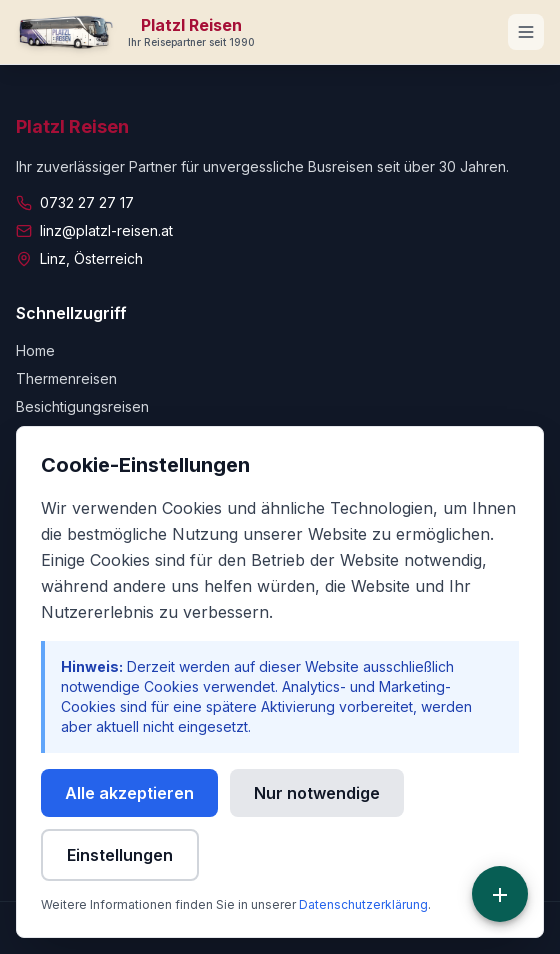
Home (35, 350)
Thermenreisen (66, 378)
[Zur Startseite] (135, 32)
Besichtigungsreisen (82, 406)
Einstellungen (120, 855)
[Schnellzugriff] (500, 894)
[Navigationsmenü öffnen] (526, 32)
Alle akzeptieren (129, 793)
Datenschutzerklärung (363, 904)
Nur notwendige (317, 793)
